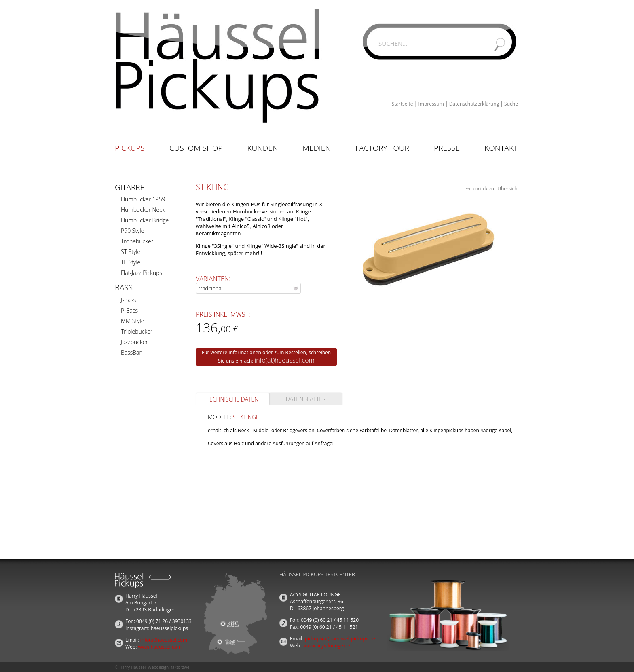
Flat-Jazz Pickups (142, 273)
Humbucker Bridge (145, 220)
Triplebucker (137, 331)
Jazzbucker (134, 342)
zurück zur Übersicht (495, 189)
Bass (124, 287)
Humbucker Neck (143, 210)
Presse (447, 148)
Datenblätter (306, 399)
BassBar (131, 352)
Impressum (431, 104)
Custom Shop (196, 148)
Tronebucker (137, 241)
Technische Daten (233, 399)
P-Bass (129, 310)
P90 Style (132, 231)
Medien (317, 148)
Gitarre (130, 187)
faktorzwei (180, 667)
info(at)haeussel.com (285, 360)
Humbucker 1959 (143, 199)
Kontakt (501, 148)
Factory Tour (382, 148)
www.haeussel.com (160, 647)
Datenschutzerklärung (474, 104)
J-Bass (128, 300)
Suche (511, 104)
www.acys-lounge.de (327, 646)
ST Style (131, 252)
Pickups (130, 148)
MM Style (132, 321)
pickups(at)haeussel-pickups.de (340, 639)
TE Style (131, 262)
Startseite (402, 104)
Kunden (262, 148)
